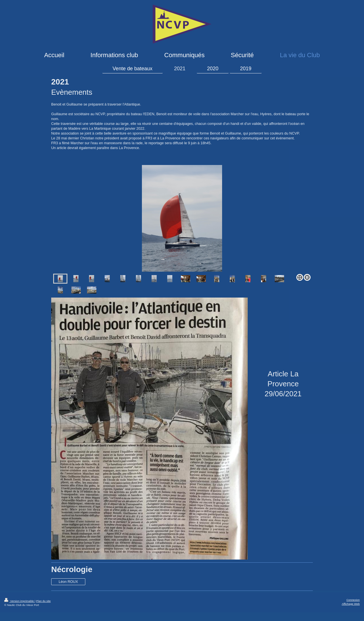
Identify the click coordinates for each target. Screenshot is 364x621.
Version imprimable (19, 601)
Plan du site (43, 601)
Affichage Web (351, 604)
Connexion (353, 600)
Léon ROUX (68, 582)
